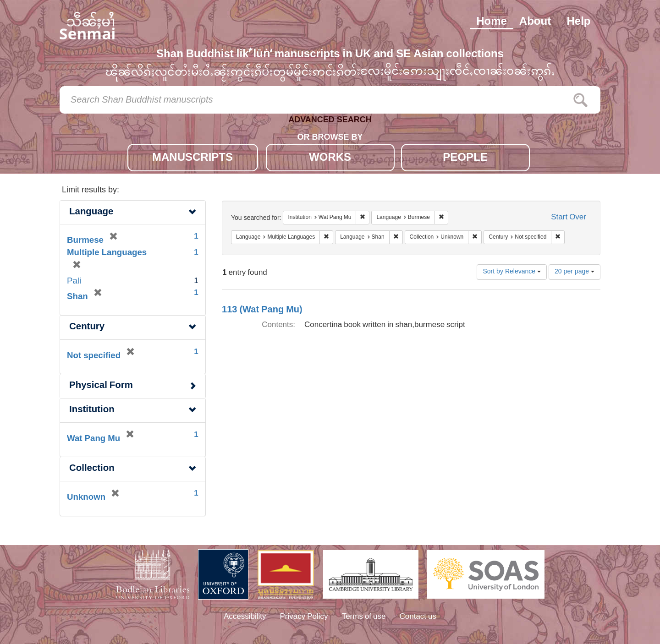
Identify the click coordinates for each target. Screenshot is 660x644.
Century (87, 327)
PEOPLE (465, 158)
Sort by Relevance (512, 272)
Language (91, 212)
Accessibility (245, 617)
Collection (92, 469)
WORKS (330, 158)
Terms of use (364, 617)
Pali (74, 281)
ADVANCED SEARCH (330, 122)
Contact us (418, 617)
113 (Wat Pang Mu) (262, 310)
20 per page (575, 272)
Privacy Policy (304, 617)
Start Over (569, 218)
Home (492, 22)
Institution (92, 410)
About (535, 22)
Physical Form (101, 386)
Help (578, 22)
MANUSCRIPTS (192, 158)
